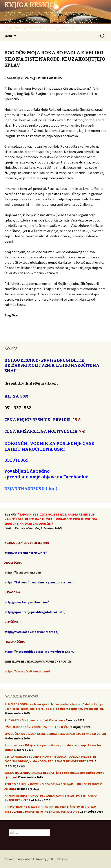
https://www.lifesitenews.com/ (27, 671)
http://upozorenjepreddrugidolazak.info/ (35, 612)
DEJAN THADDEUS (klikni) (31, 489)
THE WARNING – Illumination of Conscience (35, 720)
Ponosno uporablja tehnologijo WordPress (36, 859)
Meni (8, 36)
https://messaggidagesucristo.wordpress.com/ (39, 652)
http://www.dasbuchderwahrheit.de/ (31, 632)
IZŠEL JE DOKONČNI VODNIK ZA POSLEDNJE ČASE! (38, 727)
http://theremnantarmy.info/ (26, 553)
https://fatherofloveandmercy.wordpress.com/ (39, 582)
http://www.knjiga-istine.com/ (27, 602)
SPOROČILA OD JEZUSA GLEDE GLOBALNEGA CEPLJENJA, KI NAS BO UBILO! (55, 734)
